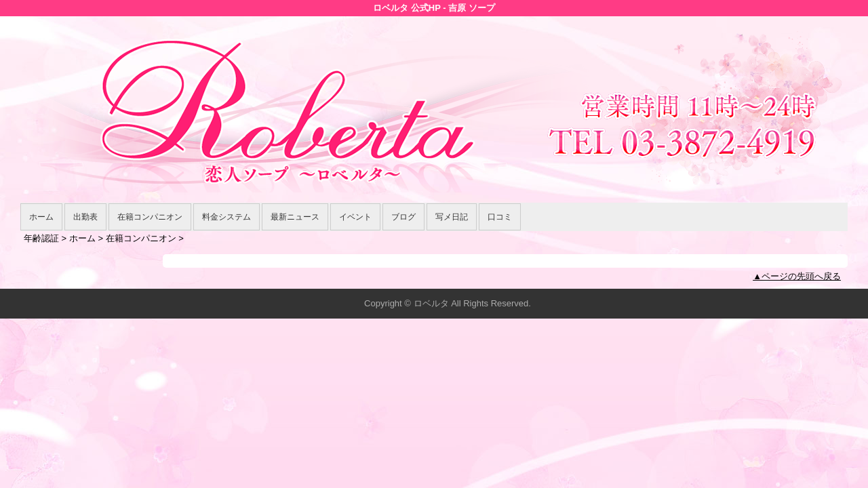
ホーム (41, 217)
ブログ (403, 217)
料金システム (226, 217)
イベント (355, 217)
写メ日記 (452, 217)
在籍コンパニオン (150, 217)
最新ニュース (295, 217)
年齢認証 (41, 238)
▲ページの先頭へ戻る (797, 276)
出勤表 (85, 217)
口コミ (500, 217)
